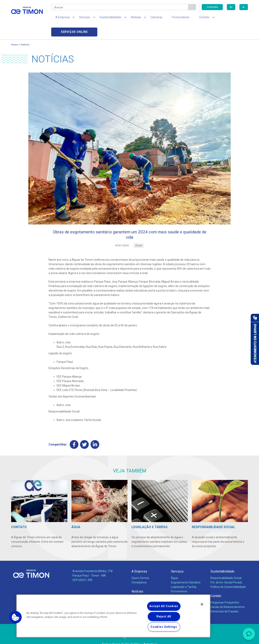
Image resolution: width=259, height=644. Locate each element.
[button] (16, 617)
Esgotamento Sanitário (186, 572)
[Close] (202, 604)
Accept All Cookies (164, 606)
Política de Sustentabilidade (228, 577)
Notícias (25, 32)
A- (244, 7)
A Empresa (139, 561)
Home (15, 32)
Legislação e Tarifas (184, 577)
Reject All (164, 617)
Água (174, 568)
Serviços (177, 561)
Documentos (179, 581)
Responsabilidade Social (226, 568)
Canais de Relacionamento (228, 597)
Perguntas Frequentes (225, 592)
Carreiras (145, 18)
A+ (231, 7)
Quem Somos (140, 568)
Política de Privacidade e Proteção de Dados (129, 638)
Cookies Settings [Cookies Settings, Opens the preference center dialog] (164, 627)
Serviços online (225, 18)
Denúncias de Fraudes (225, 601)
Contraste (212, 7)
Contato (216, 586)
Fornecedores (167, 18)
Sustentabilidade (222, 561)
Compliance (139, 572)
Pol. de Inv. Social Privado (226, 572)
